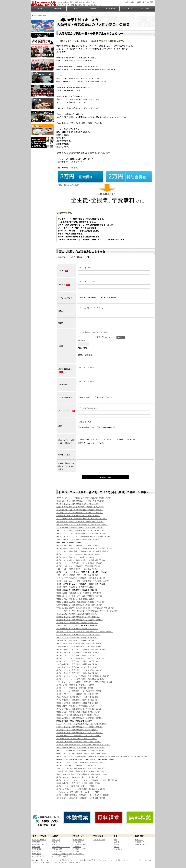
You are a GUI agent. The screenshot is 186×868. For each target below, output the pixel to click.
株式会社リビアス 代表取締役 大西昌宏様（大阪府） (78, 652)
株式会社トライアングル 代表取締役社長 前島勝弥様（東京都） (82, 524)
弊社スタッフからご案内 (89, 440)
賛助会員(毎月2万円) (106, 427)
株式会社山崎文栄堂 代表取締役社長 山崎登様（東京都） (80, 510)
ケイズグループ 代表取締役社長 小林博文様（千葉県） (79, 792)
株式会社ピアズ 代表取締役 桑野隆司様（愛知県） (77, 623)
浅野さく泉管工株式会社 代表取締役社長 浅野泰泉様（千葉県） (82, 774)
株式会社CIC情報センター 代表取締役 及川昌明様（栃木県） (81, 789)
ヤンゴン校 (118, 849)
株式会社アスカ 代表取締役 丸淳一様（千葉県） (76, 786)
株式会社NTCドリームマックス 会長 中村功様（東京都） (80, 596)
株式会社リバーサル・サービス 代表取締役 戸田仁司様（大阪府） (83, 581)
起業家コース (140, 842)
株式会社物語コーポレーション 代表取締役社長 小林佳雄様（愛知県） (85, 548)
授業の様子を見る (79, 844)
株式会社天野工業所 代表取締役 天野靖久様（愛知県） (79, 765)
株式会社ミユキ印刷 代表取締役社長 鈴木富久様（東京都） (81, 530)
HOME (40, 9)
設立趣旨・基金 (99, 840)
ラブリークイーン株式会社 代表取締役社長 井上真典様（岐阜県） (83, 551)
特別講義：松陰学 (79, 849)
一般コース (56, 840)
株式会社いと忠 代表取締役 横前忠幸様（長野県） (77, 637)
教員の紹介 (36, 847)
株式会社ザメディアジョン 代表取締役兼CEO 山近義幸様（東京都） (84, 536)
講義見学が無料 (140, 844)
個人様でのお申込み (87, 297)
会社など (99, 397)
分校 (116, 840)
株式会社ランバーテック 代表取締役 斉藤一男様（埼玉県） (80, 522)
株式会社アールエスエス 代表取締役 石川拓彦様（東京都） (81, 679)
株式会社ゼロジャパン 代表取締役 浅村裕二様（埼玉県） (80, 643)
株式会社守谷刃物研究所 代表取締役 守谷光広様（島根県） (81, 747)
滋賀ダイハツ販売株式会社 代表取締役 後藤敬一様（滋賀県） (80, 507)
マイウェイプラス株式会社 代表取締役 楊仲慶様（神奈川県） (81, 578)
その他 (110, 397)
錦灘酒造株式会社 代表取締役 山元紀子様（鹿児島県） (78, 617)
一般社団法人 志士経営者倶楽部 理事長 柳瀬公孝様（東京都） (82, 753)
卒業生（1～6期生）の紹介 (62, 854)
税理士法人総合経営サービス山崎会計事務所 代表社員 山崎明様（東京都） (86, 608)
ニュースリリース (38, 856)
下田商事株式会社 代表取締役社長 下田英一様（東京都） (80, 733)
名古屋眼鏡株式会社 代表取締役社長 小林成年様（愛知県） (80, 527)
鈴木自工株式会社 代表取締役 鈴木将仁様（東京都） (78, 634)
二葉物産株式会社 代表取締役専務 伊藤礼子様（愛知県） (80, 646)
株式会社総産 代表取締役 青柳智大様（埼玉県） (76, 685)
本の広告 (130, 440)
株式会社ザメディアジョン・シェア (101, 860)
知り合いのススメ (86, 443)
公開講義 (93, 9)
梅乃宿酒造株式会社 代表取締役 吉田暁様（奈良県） (78, 545)
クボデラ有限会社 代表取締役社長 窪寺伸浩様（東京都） (80, 709)
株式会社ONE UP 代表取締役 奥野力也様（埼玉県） (78, 777)
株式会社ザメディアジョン (48, 860)
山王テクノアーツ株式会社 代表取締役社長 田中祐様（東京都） (82, 724)
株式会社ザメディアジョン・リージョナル (48, 862)
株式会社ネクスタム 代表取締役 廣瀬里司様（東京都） (79, 736)
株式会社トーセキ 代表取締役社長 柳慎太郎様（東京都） (80, 670)
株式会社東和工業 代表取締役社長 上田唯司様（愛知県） (80, 718)
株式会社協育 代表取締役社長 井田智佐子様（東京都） (79, 712)
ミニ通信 (76, 851)
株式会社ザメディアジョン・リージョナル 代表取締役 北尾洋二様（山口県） (87, 780)
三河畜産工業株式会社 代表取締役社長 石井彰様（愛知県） (81, 771)
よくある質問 (148, 2)
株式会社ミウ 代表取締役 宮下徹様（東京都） (75, 688)
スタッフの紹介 (58, 851)
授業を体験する (78, 840)
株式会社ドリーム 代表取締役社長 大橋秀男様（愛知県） (80, 563)
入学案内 (75, 9)
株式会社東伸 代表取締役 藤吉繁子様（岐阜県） (76, 587)
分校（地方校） (128, 9)
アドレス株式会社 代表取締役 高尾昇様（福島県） (77, 700)
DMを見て (119, 440)
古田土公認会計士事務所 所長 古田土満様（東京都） (78, 575)
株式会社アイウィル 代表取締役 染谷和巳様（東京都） (79, 554)
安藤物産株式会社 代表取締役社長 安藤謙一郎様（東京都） (80, 605)
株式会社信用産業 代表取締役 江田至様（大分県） (77, 629)
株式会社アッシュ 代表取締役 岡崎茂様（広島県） (77, 655)
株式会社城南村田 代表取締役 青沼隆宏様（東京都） (78, 673)
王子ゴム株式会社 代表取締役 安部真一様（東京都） (78, 539)
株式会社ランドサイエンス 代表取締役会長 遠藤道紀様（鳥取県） (83, 676)
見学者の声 (77, 847)
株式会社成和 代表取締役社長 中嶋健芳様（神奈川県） (79, 593)
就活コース (56, 842)
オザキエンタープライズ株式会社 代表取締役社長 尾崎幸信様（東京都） (84, 498)
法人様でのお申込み (108, 297)
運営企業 (35, 851)
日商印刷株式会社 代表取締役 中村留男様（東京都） (78, 664)
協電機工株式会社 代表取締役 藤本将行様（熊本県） (78, 516)
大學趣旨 (58, 9)
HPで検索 (106, 440)
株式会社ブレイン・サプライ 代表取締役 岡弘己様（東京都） (81, 649)
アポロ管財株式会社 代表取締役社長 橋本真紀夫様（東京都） (81, 519)
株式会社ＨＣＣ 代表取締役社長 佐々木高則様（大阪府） (78, 715)
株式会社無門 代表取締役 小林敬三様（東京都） (76, 557)
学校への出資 (111, 9)
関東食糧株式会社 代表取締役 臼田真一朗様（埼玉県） (79, 783)
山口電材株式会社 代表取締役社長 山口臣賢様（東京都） (80, 727)
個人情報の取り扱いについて (75, 862)
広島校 (117, 844)
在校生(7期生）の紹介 (60, 856)
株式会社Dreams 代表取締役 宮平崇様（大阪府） (77, 739)
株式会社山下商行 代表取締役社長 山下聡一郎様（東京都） (81, 501)
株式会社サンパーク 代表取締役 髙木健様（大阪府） (78, 694)
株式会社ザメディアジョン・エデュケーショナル (133, 860)
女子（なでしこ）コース (61, 847)
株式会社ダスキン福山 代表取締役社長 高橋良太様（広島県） (81, 560)
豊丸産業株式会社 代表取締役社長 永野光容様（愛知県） (80, 620)
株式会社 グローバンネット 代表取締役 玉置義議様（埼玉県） (82, 762)
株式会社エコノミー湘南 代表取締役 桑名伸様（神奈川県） (81, 750)
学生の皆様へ (146, 9)
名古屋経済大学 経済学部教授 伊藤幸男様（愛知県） (78, 697)
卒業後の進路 (57, 849)
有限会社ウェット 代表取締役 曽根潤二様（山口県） (78, 661)
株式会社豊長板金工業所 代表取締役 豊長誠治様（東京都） (81, 602)
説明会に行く (78, 842)
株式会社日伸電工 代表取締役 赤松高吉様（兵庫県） (78, 703)
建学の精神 (36, 842)
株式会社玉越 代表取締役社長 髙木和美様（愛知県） (77, 614)
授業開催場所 (36, 849)
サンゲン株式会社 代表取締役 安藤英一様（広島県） (78, 504)
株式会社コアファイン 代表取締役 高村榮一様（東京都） (80, 513)
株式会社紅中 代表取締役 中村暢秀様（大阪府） (76, 706)
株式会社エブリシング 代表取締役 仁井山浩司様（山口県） (81, 658)
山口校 (117, 847)
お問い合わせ (130, 2)
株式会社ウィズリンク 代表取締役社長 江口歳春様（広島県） (81, 533)
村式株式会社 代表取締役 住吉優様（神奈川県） (76, 640)
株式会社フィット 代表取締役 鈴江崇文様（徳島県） (77, 730)
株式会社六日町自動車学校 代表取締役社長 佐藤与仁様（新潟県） (83, 795)
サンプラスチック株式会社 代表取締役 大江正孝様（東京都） (81, 798)
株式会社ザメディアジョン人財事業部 (73, 860)
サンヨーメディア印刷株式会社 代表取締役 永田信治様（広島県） (83, 744)
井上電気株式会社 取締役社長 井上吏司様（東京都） (127, 756)
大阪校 (117, 842)
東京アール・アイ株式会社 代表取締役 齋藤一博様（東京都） (81, 768)
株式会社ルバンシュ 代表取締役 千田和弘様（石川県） (79, 566)
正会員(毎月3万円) (86, 427)
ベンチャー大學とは (39, 840)
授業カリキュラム (38, 844)
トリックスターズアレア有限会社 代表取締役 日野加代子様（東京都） (85, 682)
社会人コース (57, 844)
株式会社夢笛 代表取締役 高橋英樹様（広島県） (76, 599)
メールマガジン (78, 854)
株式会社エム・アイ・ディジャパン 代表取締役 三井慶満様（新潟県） (85, 632)
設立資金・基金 (40, 15)
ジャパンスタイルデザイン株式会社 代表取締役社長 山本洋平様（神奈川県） (88, 611)
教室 (139, 2)
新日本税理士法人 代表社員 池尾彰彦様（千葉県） (77, 667)
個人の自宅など (85, 397)
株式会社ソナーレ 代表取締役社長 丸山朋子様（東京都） (80, 691)
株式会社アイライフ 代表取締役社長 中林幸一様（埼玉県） (81, 756)
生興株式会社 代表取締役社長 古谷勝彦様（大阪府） (78, 569)
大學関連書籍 (36, 854)
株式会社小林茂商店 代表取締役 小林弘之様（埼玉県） (79, 742)
